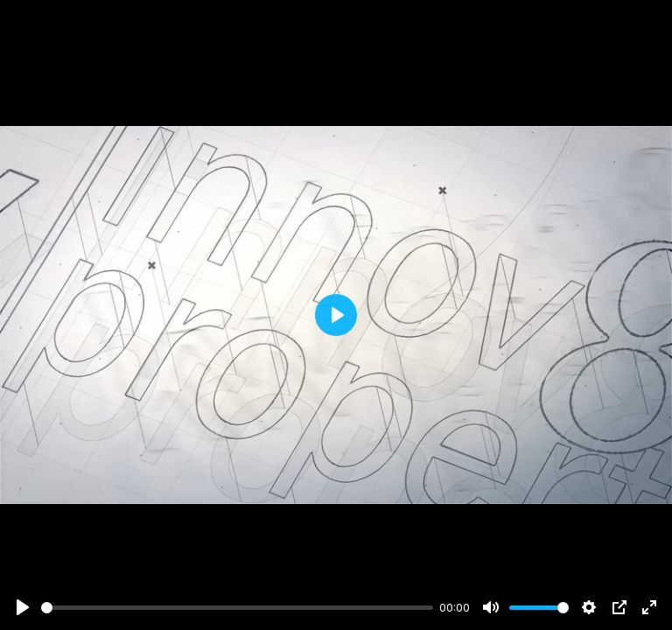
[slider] (237, 608)
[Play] (23, 607)
